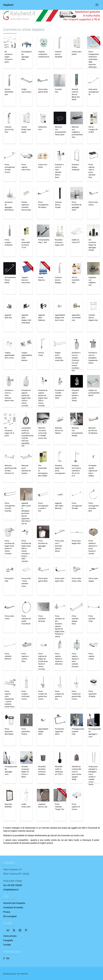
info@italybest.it (11, 890)
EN (8, 958)
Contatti (7, 945)
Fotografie (8, 940)
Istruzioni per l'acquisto (14, 903)
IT (4, 958)
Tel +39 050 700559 (13, 885)
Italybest (8, 5)
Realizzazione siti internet (15, 974)
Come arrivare (10, 936)
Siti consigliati (10, 916)
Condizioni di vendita (13, 908)
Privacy (7, 912)
